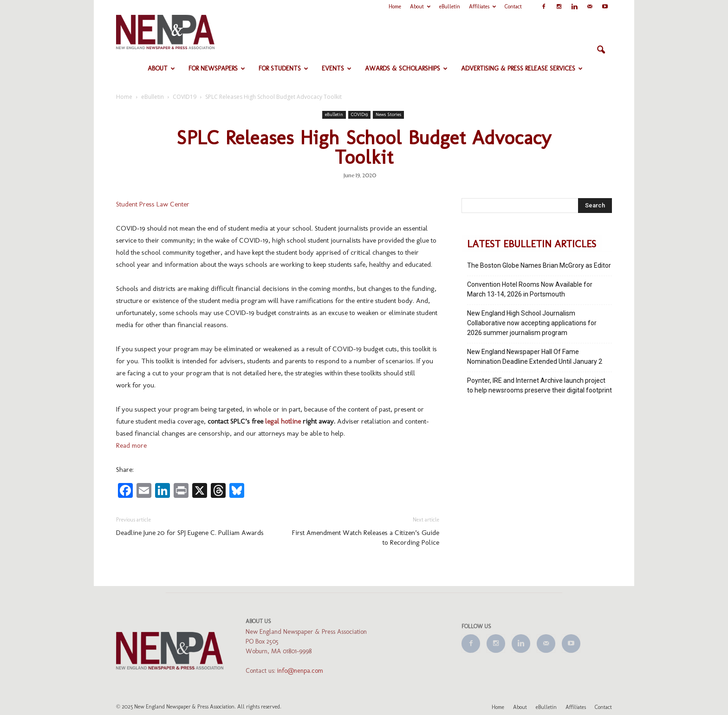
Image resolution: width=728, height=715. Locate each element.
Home (395, 6)
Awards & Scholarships (406, 68)
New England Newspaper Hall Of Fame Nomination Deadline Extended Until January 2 (535, 357)
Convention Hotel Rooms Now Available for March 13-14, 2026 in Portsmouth (530, 289)
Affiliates (482, 6)
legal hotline (283, 421)
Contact (513, 6)
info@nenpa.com (300, 671)
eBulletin (450, 6)
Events (337, 68)
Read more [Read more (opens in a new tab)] (131, 445)
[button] (601, 50)
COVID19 (359, 115)
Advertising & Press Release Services (522, 68)
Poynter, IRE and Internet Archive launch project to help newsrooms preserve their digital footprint (539, 385)
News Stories (388, 115)
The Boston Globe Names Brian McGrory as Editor (539, 265)
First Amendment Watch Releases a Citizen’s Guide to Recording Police (366, 538)
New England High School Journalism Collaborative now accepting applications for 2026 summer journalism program (532, 323)
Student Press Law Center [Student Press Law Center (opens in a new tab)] (153, 204)
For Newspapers (217, 68)
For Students (283, 68)
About (420, 6)
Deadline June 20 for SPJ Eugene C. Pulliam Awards (190, 533)
